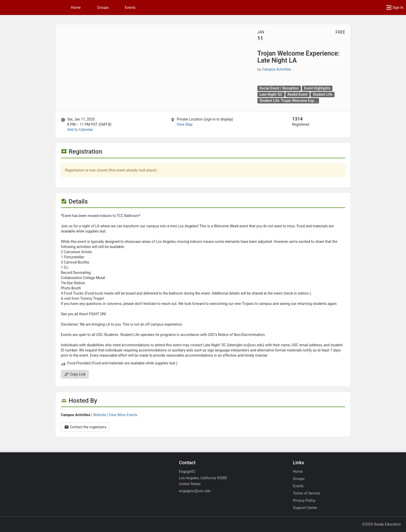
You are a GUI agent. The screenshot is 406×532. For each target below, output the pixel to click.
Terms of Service (306, 493)
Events (130, 8)
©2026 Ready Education (381, 524)
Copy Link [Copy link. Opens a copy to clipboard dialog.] (75, 374)
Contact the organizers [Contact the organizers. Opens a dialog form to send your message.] (85, 427)
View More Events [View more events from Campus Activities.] (123, 415)
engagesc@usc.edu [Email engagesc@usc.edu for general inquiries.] (195, 491)
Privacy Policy (304, 500)
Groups (103, 8)
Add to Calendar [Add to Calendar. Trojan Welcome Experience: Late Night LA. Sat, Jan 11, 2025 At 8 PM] (80, 130)
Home (298, 471)
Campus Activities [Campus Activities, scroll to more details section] (277, 69)
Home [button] (76, 8)
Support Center (305, 508)
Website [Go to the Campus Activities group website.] (100, 415)
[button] (395, 8)
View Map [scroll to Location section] (184, 124)
